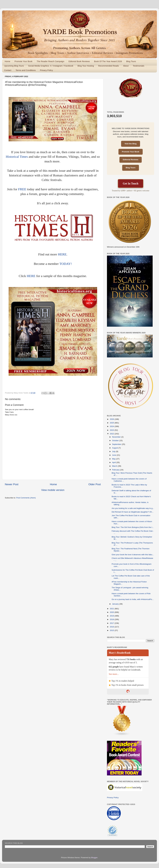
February (116, 470)
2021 (112, 609)
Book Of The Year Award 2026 (108, 61)
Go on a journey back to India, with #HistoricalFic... (133, 599)
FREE (22, 189)
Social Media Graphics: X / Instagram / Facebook (51, 66)
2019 (112, 616)
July (114, 451)
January (116, 604)
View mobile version (53, 490)
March (115, 466)
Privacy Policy (46, 70)
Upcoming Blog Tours (14, 66)
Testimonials (139, 66)
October (116, 441)
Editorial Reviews (131, 160)
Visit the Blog (130, 144)
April (114, 462)
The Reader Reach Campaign (50, 61)
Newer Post (12, 484)
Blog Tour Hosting (86, 66)
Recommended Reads (108, 66)
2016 (112, 627)
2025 (112, 423)
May (114, 459)
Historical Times (17, 157)
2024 (112, 426)
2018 (112, 619)
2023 (112, 430)
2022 (112, 434)
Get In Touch (130, 183)
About (126, 66)
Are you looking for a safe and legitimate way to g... (133, 508)
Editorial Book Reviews (79, 61)
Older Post (95, 484)
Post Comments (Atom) (26, 498)
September (117, 444)
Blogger (94, 858)
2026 (112, 419)
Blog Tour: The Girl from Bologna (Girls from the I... (133, 527)
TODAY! (66, 264)
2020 (112, 612)
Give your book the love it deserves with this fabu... (133, 555)
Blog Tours (131, 61)
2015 (112, 630)
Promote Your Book (23, 61)
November (117, 437)
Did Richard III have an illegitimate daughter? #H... (133, 512)
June (114, 455)
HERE (62, 254)
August (115, 448)
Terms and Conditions (26, 70)
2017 (112, 623)
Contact (8, 70)
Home (7, 61)
